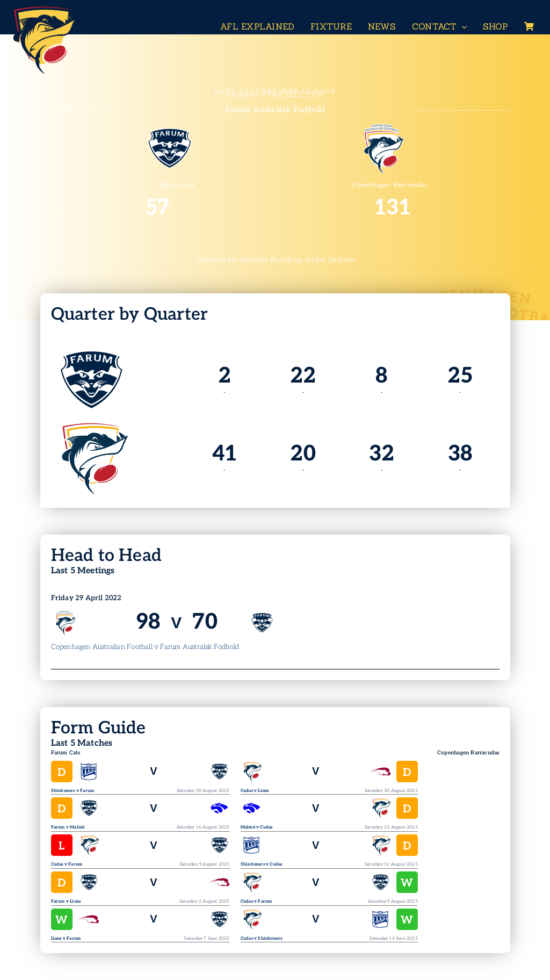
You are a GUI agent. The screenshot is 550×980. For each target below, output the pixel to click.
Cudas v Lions (255, 791)
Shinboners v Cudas (262, 864)
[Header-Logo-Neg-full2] (43, 9)
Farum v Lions (66, 901)
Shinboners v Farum (73, 791)
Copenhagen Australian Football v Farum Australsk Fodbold (145, 647)
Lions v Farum (66, 938)
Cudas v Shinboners (262, 938)
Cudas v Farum (67, 864)
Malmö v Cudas (257, 827)
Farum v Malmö (68, 827)
